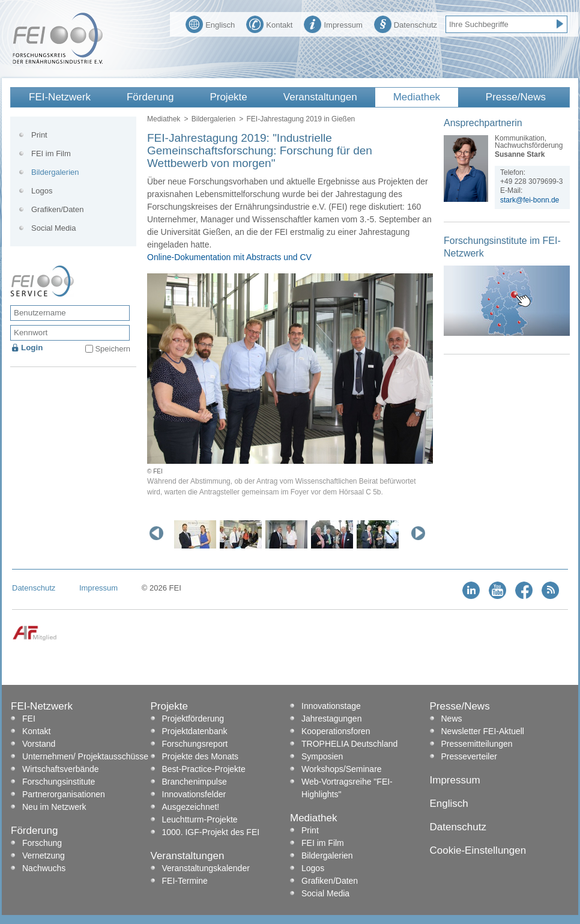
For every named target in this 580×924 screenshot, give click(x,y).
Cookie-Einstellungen (478, 850)
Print (39, 135)
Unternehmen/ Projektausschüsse (85, 756)
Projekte (228, 97)
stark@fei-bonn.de (530, 200)
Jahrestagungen (331, 719)
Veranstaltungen (320, 97)
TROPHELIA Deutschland (349, 744)
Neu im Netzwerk (54, 807)
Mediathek (417, 97)
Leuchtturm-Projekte (200, 819)
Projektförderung (193, 719)
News (452, 719)
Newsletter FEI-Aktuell (483, 731)
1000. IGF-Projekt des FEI (211, 832)
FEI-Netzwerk (60, 97)
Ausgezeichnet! (191, 807)
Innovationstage (331, 706)
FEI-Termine (185, 881)
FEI (29, 719)
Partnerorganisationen (64, 794)
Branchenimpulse (195, 782)
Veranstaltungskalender (206, 868)
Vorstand (39, 744)
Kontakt (269, 23)
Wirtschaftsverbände (61, 769)
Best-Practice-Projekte (204, 769)
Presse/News (516, 97)
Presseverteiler (469, 756)
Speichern (113, 349)
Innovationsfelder (194, 794)
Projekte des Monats (201, 756)
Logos (42, 191)
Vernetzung (44, 856)
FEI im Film (51, 153)
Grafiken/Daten (57, 209)
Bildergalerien (213, 119)
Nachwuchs (44, 868)
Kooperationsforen (336, 731)
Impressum (333, 23)
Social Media (53, 228)
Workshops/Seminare (342, 769)
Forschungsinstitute (59, 782)
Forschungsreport (195, 744)
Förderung (150, 97)
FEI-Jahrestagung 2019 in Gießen (301, 119)
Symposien (322, 756)
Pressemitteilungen (477, 744)
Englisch (210, 23)
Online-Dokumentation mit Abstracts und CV (229, 257)
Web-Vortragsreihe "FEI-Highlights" (347, 788)
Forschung (42, 843)
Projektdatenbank (195, 731)
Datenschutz (406, 23)
